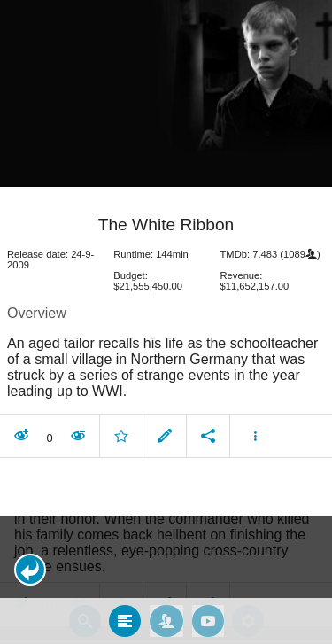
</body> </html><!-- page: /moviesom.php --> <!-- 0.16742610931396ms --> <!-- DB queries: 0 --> (166, 322)
